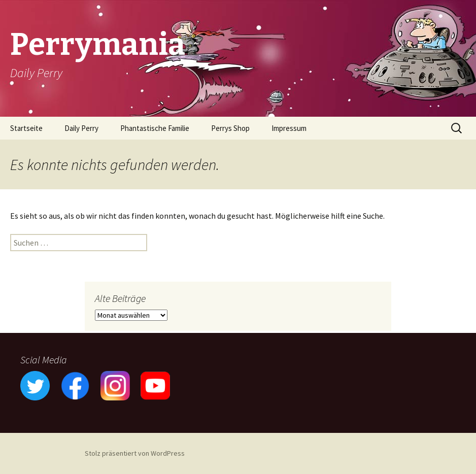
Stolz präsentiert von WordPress (135, 453)
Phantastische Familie (155, 128)
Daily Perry (81, 128)
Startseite (26, 128)
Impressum (289, 128)
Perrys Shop (230, 128)
